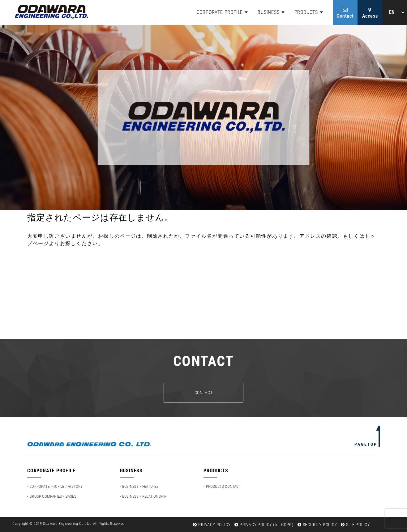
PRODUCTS (306, 12)
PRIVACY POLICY (212, 525)
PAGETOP (366, 444)
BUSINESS (268, 12)
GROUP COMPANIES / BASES (53, 496)
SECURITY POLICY (317, 525)
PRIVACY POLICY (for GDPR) (264, 525)
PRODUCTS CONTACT (223, 486)
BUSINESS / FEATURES (141, 486)
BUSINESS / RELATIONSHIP (144, 496)
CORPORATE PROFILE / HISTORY (56, 486)
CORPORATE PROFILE (220, 12)
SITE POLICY (355, 525)
